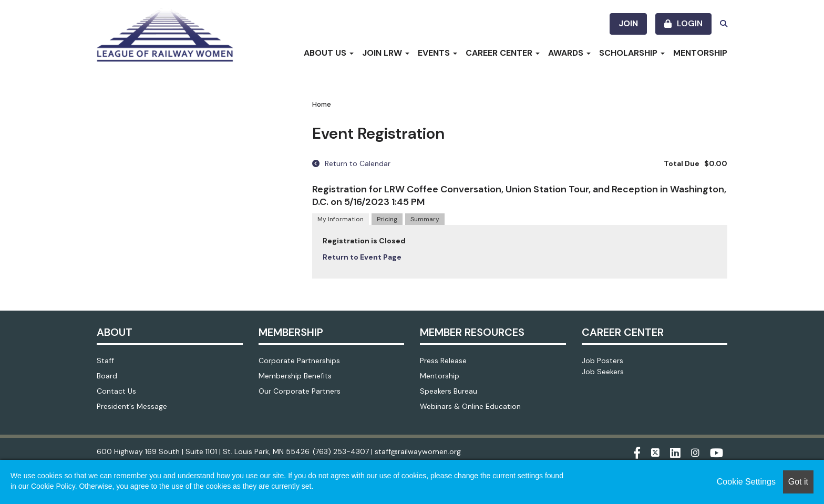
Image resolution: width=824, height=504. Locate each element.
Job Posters (602, 361)
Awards (569, 53)
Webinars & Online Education (470, 406)
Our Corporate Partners (300, 391)
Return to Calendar (351, 163)
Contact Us (116, 391)
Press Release (443, 361)
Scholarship (632, 53)
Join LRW (386, 53)
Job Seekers (603, 372)
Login (690, 23)
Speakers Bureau (449, 391)
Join (628, 23)
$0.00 (716, 163)
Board (107, 376)
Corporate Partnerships (299, 361)
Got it (798, 482)
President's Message (132, 406)
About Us (329, 53)
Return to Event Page (362, 257)
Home (322, 104)
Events (437, 53)
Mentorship (700, 53)
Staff (105, 361)
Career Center (503, 53)
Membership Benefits (295, 376)
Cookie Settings (746, 482)
